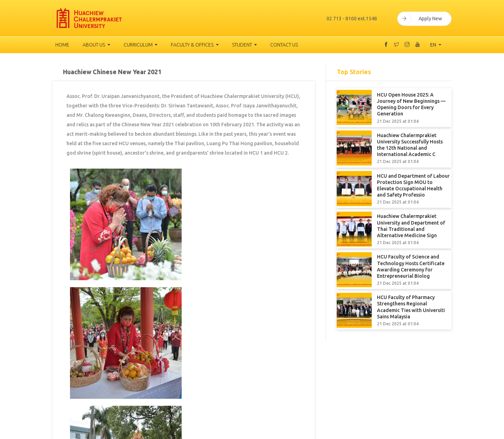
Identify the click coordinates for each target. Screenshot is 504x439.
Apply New (420, 18)
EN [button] (434, 45)
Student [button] (243, 45)
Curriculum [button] (139, 45)
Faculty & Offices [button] (193, 45)
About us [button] (94, 45)
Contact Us (284, 45)
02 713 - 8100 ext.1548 (350, 18)
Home (62, 45)
